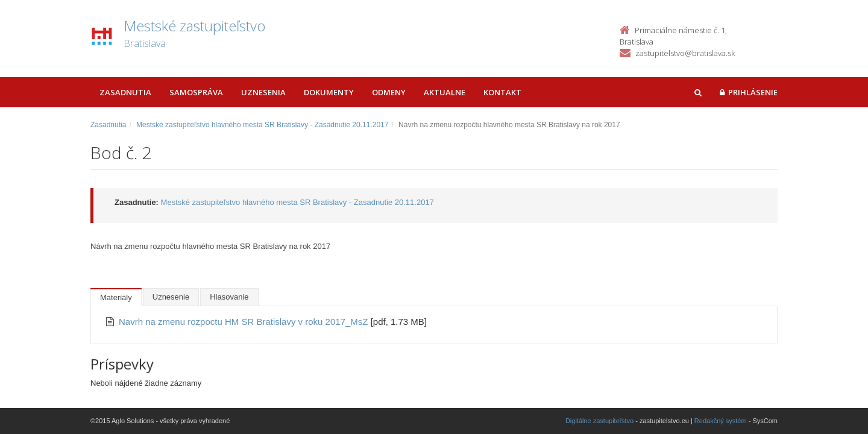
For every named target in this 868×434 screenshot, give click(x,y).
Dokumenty (329, 92)
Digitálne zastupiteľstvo (599, 421)
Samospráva (196, 92)
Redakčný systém (721, 421)
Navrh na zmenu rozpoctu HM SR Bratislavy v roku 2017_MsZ (245, 322)
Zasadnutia (125, 92)
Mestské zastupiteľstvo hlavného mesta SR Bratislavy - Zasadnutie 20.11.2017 (262, 125)
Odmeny (389, 92)
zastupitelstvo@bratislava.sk (685, 53)
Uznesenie (171, 297)
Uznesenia (263, 92)
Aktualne (445, 92)
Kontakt (502, 92)
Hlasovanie (229, 297)
